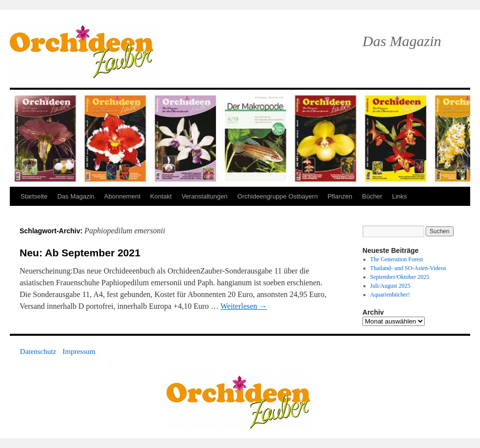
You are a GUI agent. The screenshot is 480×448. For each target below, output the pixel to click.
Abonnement (122, 196)
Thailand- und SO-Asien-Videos (408, 268)
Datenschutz (38, 351)
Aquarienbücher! (390, 295)
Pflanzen (340, 196)
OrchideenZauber (83, 51)
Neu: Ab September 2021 (80, 253)
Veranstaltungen (205, 196)
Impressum (79, 351)
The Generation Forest (397, 259)
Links (399, 196)
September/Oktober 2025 (400, 277)
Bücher (372, 196)
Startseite (34, 196)
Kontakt (161, 196)
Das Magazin (76, 196)
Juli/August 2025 (390, 286)
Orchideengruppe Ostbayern (278, 196)
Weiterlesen (244, 306)
